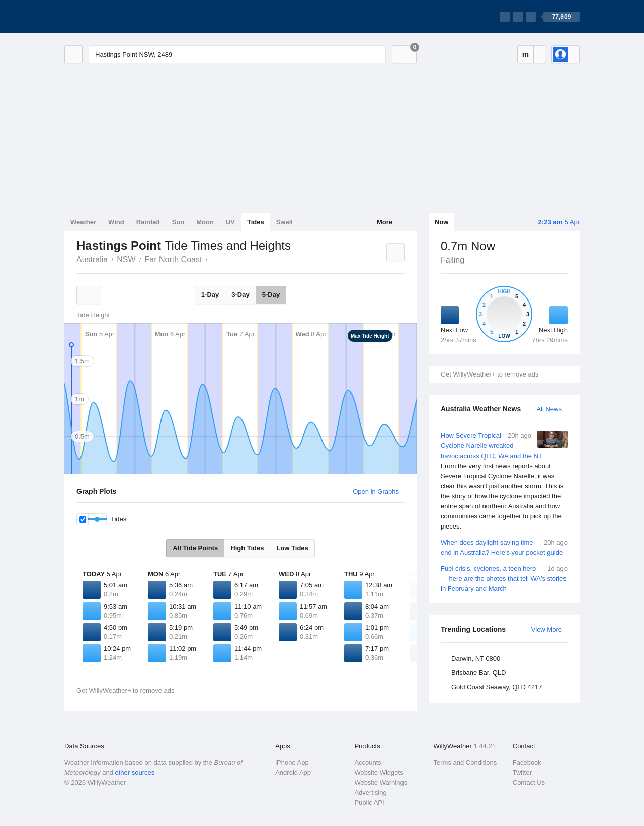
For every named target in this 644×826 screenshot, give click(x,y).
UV (230, 222)
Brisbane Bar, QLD (478, 673)
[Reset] (359, 54)
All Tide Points (195, 548)
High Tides (247, 548)
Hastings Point (213, 259)
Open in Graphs (376, 492)
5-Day (271, 295)
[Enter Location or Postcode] (237, 54)
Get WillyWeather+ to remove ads (490, 374)
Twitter (522, 772)
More (385, 222)
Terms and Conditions (465, 762)
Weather (83, 222)
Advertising (370, 793)
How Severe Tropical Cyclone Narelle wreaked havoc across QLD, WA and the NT (504, 481)
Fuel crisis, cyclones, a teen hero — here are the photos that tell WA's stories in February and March (504, 578)
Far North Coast (174, 259)
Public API (369, 803)
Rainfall (148, 222)
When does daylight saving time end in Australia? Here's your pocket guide (504, 547)
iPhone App (292, 762)
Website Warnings (381, 782)
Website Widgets (379, 772)
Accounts (368, 762)
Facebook (527, 762)
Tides (256, 222)
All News (549, 409)
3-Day (240, 295)
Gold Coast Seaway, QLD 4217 (497, 687)
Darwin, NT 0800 (476, 659)
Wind (116, 222)
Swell (285, 222)
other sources (135, 772)
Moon (205, 222)
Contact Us (529, 782)
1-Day (210, 295)
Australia (92, 259)
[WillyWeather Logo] (112, 17)
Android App (293, 772)
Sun (178, 222)
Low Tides (292, 548)
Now (441, 222)
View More (547, 629)
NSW (126, 259)
